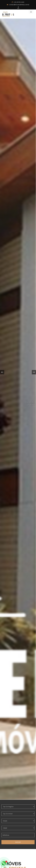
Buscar (18, 842)
